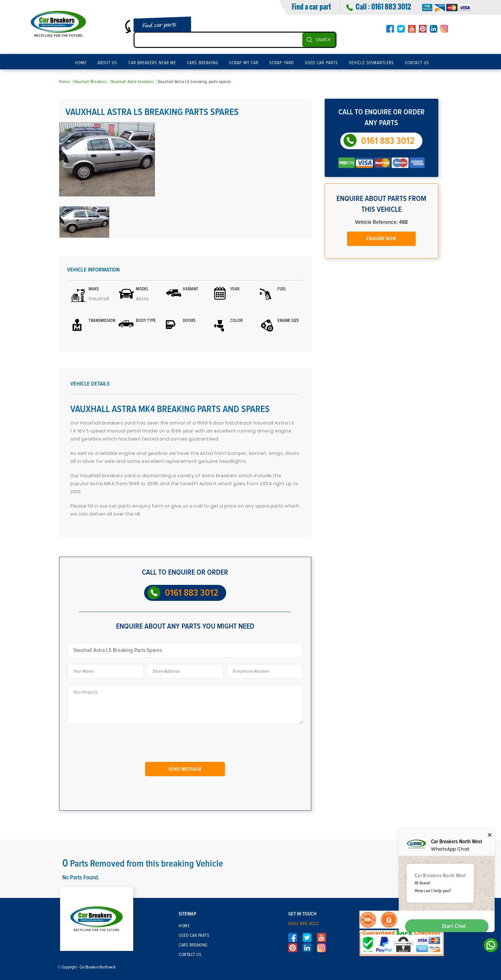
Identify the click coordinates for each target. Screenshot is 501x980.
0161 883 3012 (391, 6)
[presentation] (119, 746)
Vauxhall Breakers (90, 82)
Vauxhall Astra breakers (133, 82)
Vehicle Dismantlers (371, 63)
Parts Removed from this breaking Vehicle (143, 864)
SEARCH (323, 40)
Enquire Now (381, 239)
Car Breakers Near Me (152, 63)
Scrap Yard (282, 63)
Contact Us (417, 63)
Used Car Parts (321, 63)
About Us (108, 63)
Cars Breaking (203, 63)
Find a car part (311, 6)
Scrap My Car (244, 63)
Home (81, 63)
